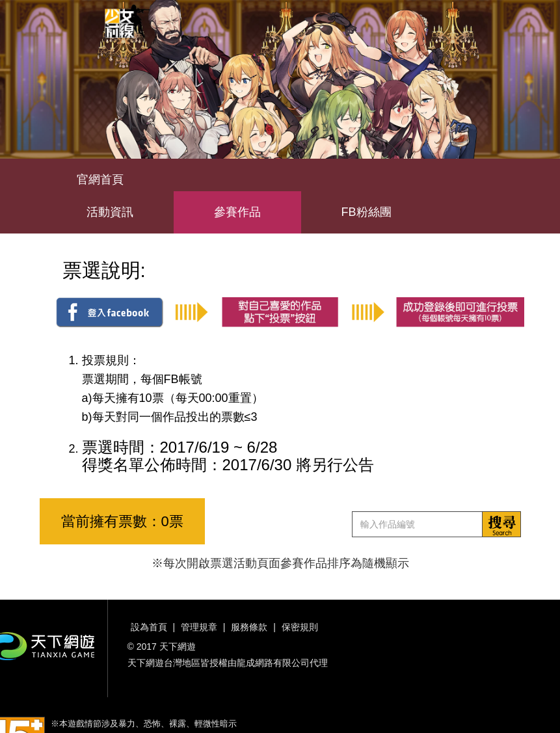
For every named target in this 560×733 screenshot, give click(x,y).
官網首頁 (100, 180)
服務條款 (249, 627)
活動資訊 (110, 212)
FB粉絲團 (367, 212)
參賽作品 (237, 212)
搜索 (501, 524)
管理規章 (199, 627)
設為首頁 (149, 627)
